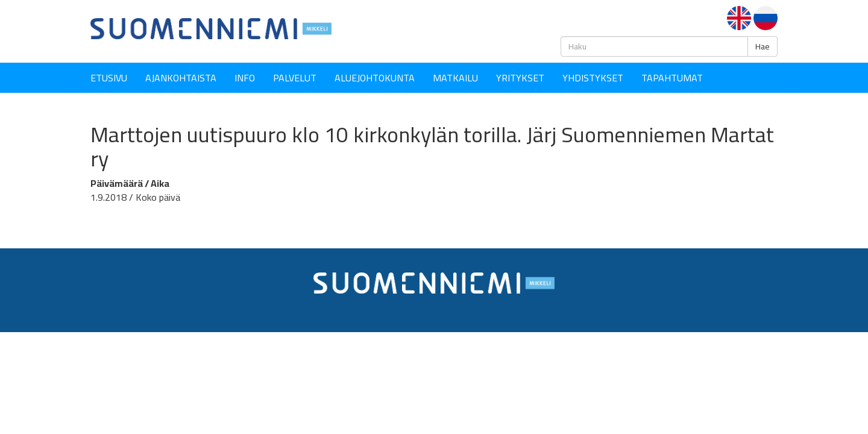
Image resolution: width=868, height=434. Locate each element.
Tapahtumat (672, 78)
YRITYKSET (520, 78)
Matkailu (455, 78)
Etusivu (109, 78)
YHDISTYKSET (593, 78)
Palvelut (295, 78)
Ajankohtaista (181, 78)
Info (245, 78)
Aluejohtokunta (375, 78)
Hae (763, 46)
